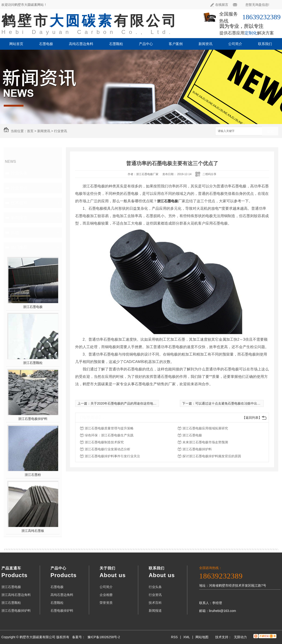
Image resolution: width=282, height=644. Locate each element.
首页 (30, 131)
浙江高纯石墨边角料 (16, 595)
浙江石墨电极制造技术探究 (104, 442)
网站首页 (16, 44)
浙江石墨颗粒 (33, 363)
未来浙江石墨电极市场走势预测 (205, 442)
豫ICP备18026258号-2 (104, 637)
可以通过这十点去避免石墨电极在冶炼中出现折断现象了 (236, 403)
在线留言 (219, 5)
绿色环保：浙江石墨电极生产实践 (109, 435)
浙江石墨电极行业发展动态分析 (107, 449)
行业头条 (19, 173)
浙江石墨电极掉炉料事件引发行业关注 (112, 456)
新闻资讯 (205, 44)
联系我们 (265, 44)
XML (187, 637)
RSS (174, 637)
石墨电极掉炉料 (62, 611)
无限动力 (240, 637)
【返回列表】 (252, 418)
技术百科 (19, 203)
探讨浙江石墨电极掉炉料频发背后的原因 (212, 456)
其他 (15, 232)
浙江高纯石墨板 (33, 531)
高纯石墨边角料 (81, 44)
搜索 (270, 131)
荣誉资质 (106, 603)
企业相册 (106, 595)
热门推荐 (19, 247)
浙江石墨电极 (33, 307)
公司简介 (235, 44)
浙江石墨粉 (33, 475)
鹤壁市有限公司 (90, 21)
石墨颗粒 (116, 44)
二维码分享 (209, 174)
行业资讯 (60, 131)
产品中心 (146, 44)
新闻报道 (19, 218)
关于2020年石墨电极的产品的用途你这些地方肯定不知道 (132, 403)
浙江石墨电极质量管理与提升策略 (109, 428)
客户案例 (176, 44)
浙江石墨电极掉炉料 (33, 419)
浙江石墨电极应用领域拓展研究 (205, 428)
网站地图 (202, 637)
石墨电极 (46, 44)
